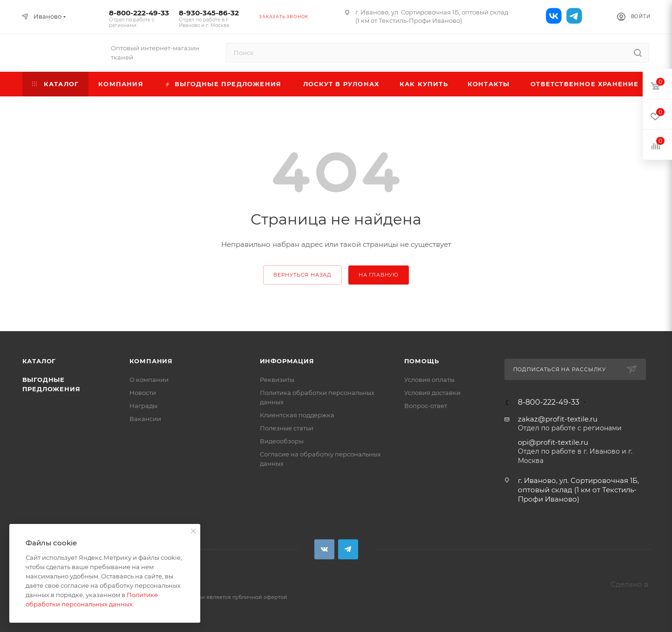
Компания (151, 361)
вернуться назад (302, 275)
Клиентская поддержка (297, 415)
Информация (287, 361)
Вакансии (145, 419)
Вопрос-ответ (426, 406)
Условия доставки (432, 393)
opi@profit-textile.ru (553, 442)
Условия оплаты (429, 380)
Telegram (348, 549)
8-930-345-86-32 (209, 18)
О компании (149, 380)
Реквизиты (277, 380)
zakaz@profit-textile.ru (558, 419)
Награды (143, 406)
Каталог (39, 361)
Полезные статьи (287, 428)
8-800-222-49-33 (139, 18)
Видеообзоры (282, 441)
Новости (143, 393)
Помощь (422, 361)
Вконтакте (324, 549)
